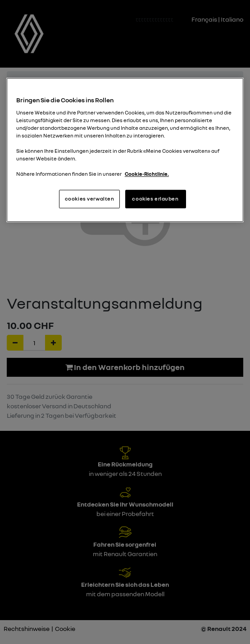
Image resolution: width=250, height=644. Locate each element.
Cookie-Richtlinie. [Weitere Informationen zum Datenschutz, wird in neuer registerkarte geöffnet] (147, 174)
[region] (125, 150)
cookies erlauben (155, 199)
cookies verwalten (90, 199)
